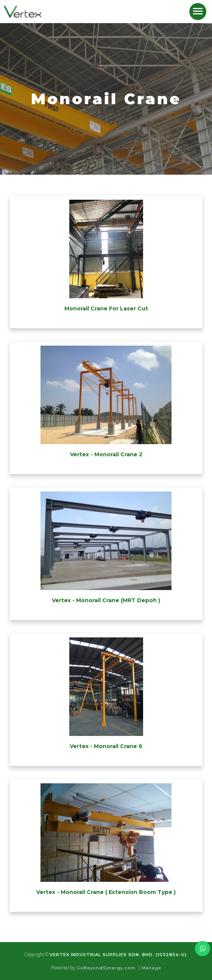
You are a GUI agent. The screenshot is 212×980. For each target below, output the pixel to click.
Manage (151, 968)
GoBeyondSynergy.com (106, 968)
